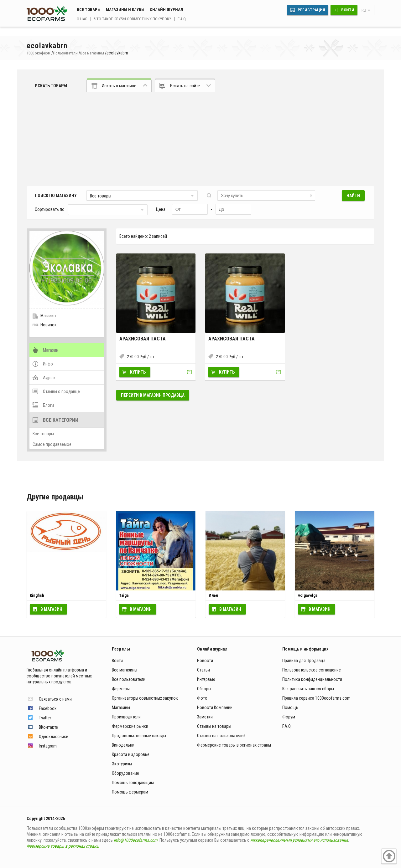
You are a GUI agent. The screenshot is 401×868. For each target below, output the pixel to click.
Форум (289, 717)
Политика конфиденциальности (312, 679)
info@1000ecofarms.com (136, 840)
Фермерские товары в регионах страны (234, 745)
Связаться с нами (55, 699)
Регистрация (311, 10)
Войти (348, 10)
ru (364, 10)
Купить (138, 372)
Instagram (48, 746)
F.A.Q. (182, 19)
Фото (202, 698)
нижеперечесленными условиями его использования (299, 840)
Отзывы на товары (214, 726)
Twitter (45, 718)
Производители (126, 717)
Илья (213, 595)
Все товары (89, 10)
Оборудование (125, 773)
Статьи (203, 670)
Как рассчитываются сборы (308, 689)
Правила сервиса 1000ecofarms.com (316, 698)
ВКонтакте (48, 727)
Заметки (205, 717)
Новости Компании (215, 707)
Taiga (124, 595)
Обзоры (204, 689)
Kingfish (37, 595)
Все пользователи (129, 679)
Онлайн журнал (166, 10)
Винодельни (123, 745)
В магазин (51, 609)
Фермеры (121, 689)
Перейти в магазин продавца (153, 395)
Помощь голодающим (133, 783)
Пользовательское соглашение (312, 670)
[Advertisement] (200, 139)
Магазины (121, 707)
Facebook (48, 708)
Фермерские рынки (130, 726)
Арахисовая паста (143, 339)
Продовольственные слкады (139, 736)
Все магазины (125, 670)
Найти (353, 196)
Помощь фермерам (130, 792)
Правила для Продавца (304, 661)
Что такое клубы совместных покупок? (133, 19)
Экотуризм (122, 764)
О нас (82, 19)
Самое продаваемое (52, 444)
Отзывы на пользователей (221, 736)
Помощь (290, 707)
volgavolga (308, 595)
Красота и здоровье (131, 754)
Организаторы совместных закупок (145, 698)
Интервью (206, 679)
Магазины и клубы (125, 10)
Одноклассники (54, 737)
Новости (205, 661)
